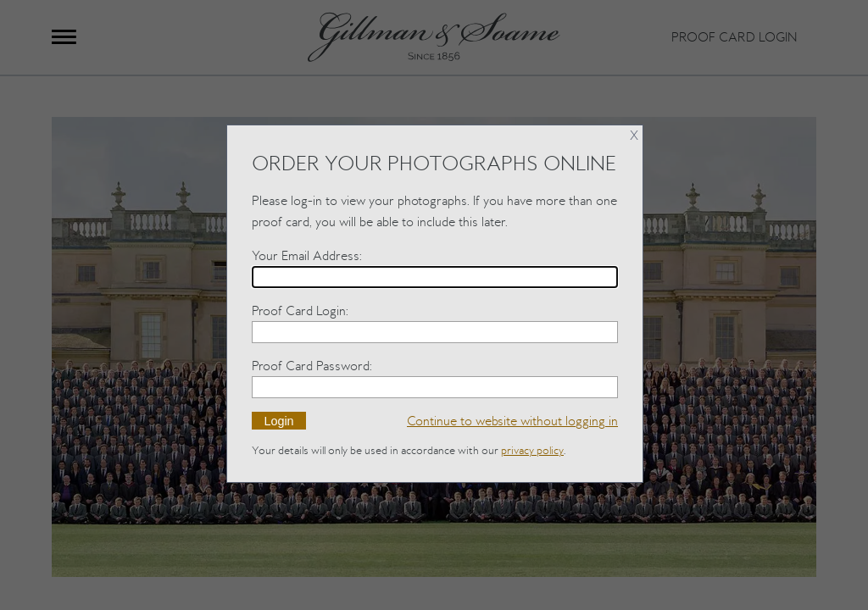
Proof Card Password (311, 366)
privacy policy (532, 450)
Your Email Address (306, 255)
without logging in (512, 421)
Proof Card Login (299, 311)
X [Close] (634, 135)
